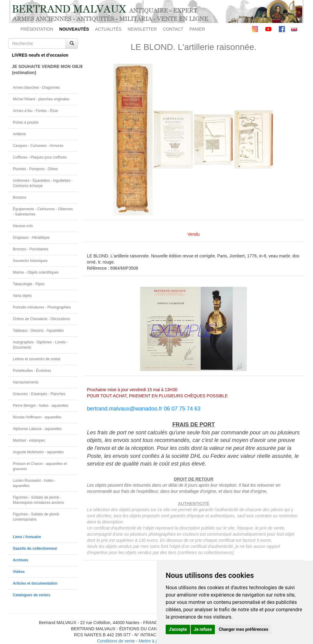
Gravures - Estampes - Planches (39, 394)
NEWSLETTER (142, 29)
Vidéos (19, 572)
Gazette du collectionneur (35, 549)
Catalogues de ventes (31, 595)
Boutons (20, 197)
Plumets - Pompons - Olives (35, 169)
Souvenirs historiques (30, 261)
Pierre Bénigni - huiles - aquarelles (41, 406)
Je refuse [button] (203, 629)
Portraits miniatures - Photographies (42, 307)
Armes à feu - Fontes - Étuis (35, 111)
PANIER (197, 29)
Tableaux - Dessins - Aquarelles (38, 331)
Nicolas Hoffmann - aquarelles (37, 417)
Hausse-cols (23, 226)
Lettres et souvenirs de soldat (37, 359)
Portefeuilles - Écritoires (32, 371)
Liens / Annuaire (27, 537)
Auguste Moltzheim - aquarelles (38, 452)
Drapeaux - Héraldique (31, 238)
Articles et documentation (35, 583)
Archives (20, 560)
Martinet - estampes (29, 440)
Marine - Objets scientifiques (36, 272)
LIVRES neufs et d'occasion (40, 55)
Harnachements (26, 382)
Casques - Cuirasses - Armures (38, 146)
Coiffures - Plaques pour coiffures (40, 157)
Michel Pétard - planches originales (41, 99)
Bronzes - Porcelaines (31, 249)
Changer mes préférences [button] (244, 629)
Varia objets (22, 296)
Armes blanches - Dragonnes (36, 88)
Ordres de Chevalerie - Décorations (41, 319)
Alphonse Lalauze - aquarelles (37, 429)
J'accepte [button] (178, 629)
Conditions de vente (116, 641)
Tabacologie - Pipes (29, 284)
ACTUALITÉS (108, 29)
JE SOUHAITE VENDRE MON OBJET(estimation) (45, 69)
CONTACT (173, 29)
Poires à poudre (26, 122)
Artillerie (19, 134)
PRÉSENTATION (37, 29)
